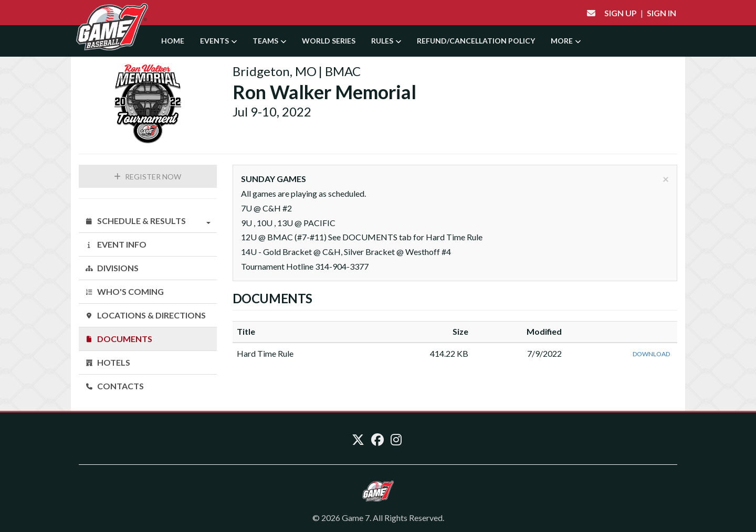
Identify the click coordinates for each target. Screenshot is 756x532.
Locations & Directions (145, 315)
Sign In (661, 13)
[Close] (666, 179)
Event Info (116, 244)
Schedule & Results (148, 221)
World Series (329, 41)
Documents (119, 339)
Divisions (112, 268)
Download (651, 354)
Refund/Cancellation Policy (476, 41)
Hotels (108, 362)
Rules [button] (386, 41)
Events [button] (218, 41)
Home (173, 41)
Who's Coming (124, 291)
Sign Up (621, 13)
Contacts (114, 386)
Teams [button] (269, 41)
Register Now (148, 177)
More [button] (566, 41)
